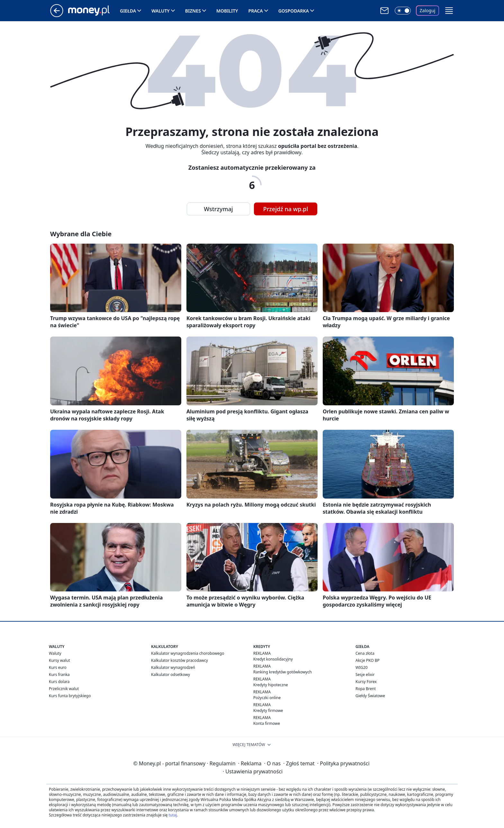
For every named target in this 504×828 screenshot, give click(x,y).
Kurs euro (58, 667)
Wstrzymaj (218, 209)
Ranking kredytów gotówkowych (283, 672)
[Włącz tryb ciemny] (403, 11)
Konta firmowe (267, 723)
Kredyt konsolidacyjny (273, 659)
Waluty (161, 11)
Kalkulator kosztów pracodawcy (180, 660)
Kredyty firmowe (268, 711)
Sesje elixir (365, 675)
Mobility (227, 11)
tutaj (173, 815)
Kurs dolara (59, 682)
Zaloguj (428, 10)
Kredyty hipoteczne (271, 685)
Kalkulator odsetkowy (171, 675)
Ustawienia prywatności (253, 771)
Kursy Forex (366, 682)
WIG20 (362, 667)
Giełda (128, 11)
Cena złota (365, 653)
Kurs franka (59, 675)
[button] (449, 11)
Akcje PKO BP (368, 660)
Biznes (193, 11)
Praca (256, 11)
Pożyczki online (267, 698)
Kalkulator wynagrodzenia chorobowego (188, 653)
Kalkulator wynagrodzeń (173, 667)
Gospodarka (294, 11)
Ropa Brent (366, 689)
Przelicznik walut (64, 689)
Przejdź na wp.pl (286, 209)
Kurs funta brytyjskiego (70, 696)
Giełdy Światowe (370, 696)
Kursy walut (59, 660)
